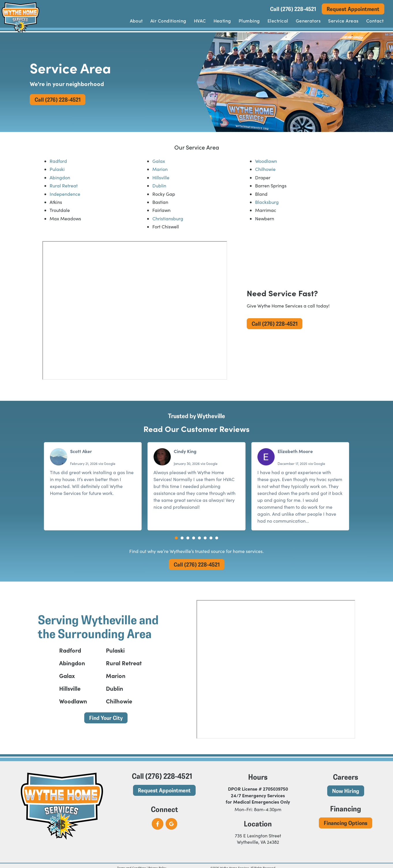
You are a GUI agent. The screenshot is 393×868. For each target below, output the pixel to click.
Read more (322, 520)
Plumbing (249, 21)
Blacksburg (267, 202)
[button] (176, 538)
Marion (160, 169)
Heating (222, 21)
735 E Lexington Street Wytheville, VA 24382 (258, 839)
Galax (159, 161)
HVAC (200, 21)
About (136, 21)
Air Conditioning (168, 21)
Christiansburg (168, 218)
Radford (58, 161)
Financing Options (346, 823)
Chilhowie (265, 169)
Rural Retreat (64, 186)
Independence (65, 194)
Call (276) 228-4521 (293, 9)
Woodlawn (266, 161)
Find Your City (106, 718)
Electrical (278, 21)
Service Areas (343, 21)
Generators (308, 21)
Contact (375, 21)
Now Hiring (346, 791)
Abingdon (60, 177)
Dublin (159, 186)
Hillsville (161, 177)
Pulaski (57, 169)
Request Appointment (353, 9)
